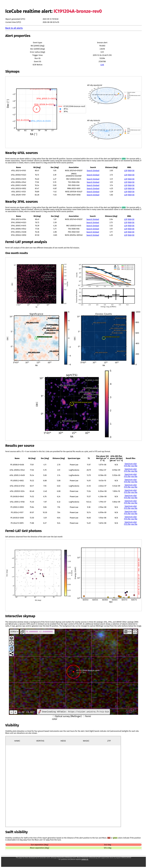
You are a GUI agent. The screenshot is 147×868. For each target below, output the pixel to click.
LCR (126, 171)
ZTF (109, 741)
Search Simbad (93, 171)
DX (133, 171)
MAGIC (86, 741)
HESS (63, 741)
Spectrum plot (131, 464)
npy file (134, 466)
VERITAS (40, 741)
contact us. (85, 859)
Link (102, 65)
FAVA (130, 171)
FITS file (127, 466)
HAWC (17, 741)
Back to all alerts (14, 28)
